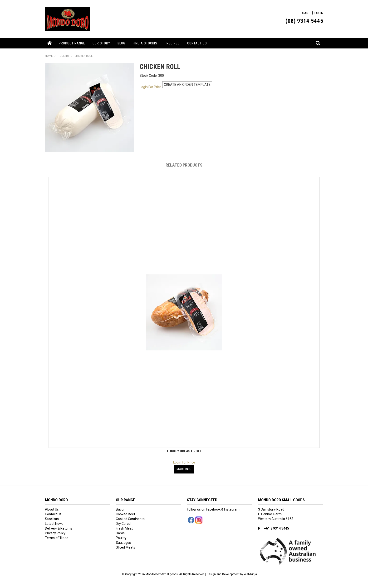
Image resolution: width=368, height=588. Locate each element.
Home (50, 43)
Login (319, 13)
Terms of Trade (57, 538)
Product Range (72, 43)
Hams (120, 533)
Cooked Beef (126, 514)
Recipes (173, 43)
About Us (52, 509)
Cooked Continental (131, 519)
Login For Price (151, 87)
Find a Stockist (146, 43)
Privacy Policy (55, 533)
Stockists (52, 519)
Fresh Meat (124, 528)
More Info (184, 469)
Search (318, 41)
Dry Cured (123, 523)
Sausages (123, 542)
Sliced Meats (125, 547)
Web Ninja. (251, 574)
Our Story (101, 43)
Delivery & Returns (59, 528)
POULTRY (64, 56)
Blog (121, 43)
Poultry (121, 538)
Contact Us (197, 43)
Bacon (121, 509)
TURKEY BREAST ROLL (184, 451)
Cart (306, 13)
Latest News (54, 523)
